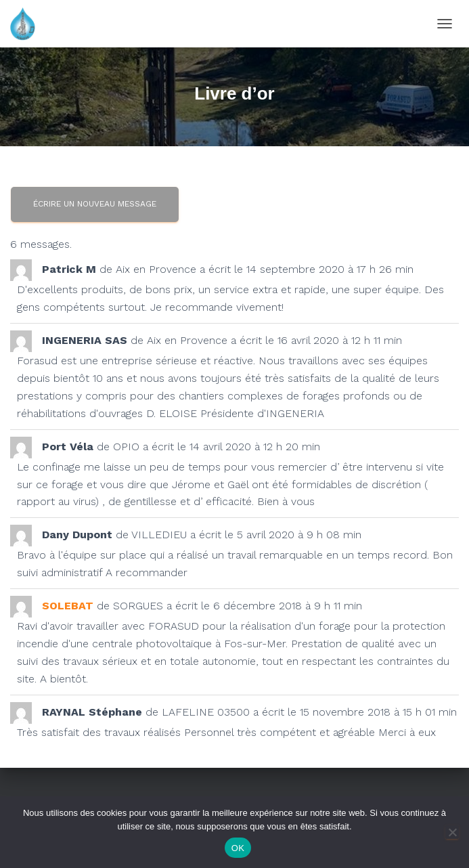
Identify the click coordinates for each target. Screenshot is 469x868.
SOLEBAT (68, 606)
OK (238, 848)
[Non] (452, 832)
